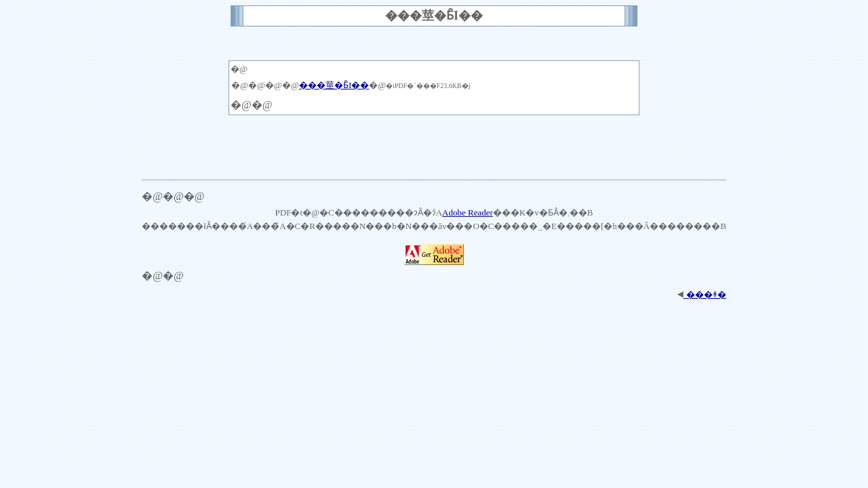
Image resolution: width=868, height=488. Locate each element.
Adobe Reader (468, 212)
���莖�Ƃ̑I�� (334, 85)
